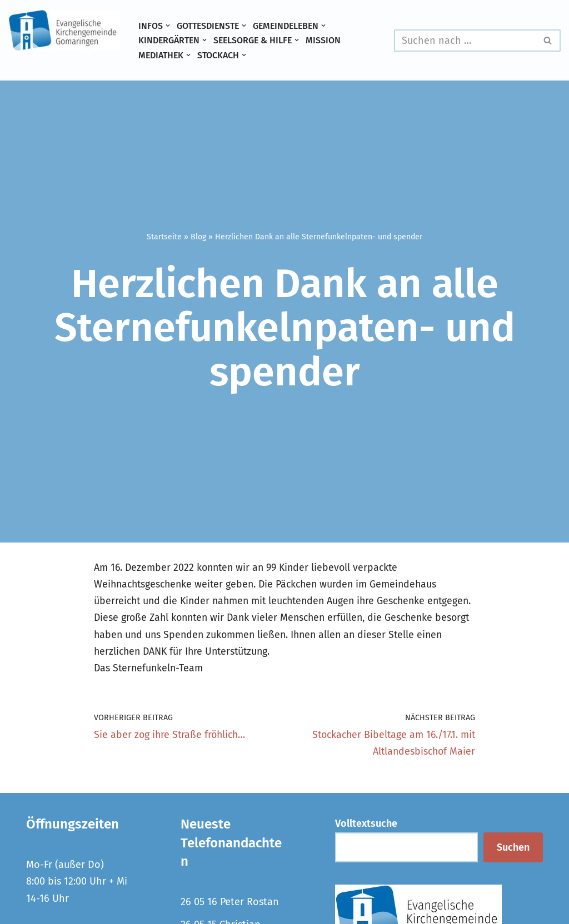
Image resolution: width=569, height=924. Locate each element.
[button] (168, 26)
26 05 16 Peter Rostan (230, 905)
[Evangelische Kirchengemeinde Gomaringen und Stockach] (64, 31)
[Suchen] (465, 41)
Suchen (513, 850)
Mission (327, 40)
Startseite (164, 237)
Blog (198, 237)
